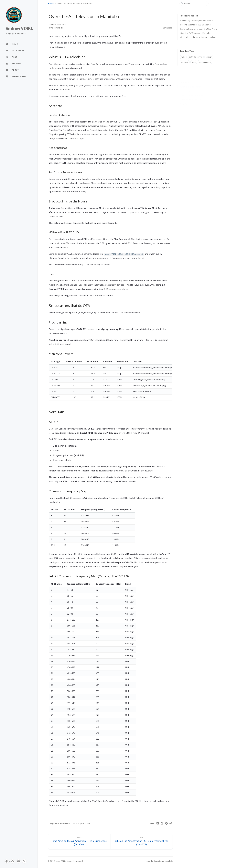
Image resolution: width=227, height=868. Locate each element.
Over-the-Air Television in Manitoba (195, 33)
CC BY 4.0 (75, 823)
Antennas (186, 87)
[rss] (24, 861)
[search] (195, 3)
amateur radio (205, 62)
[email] (19, 861)
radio (183, 57)
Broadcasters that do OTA (191, 95)
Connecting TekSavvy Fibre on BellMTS (197, 21)
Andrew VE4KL (19, 28)
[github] (13, 861)
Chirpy (156, 861)
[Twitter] (158, 823)
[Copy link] (171, 823)
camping (185, 62)
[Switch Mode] (7, 861)
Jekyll (170, 861)
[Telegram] (167, 823)
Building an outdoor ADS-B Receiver (196, 25)
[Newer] (142, 842)
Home (51, 3)
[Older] (79, 842)
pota (194, 62)
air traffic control (196, 57)
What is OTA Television (191, 82)
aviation (209, 57)
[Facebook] (162, 823)
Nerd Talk (184, 99)
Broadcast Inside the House (193, 91)
